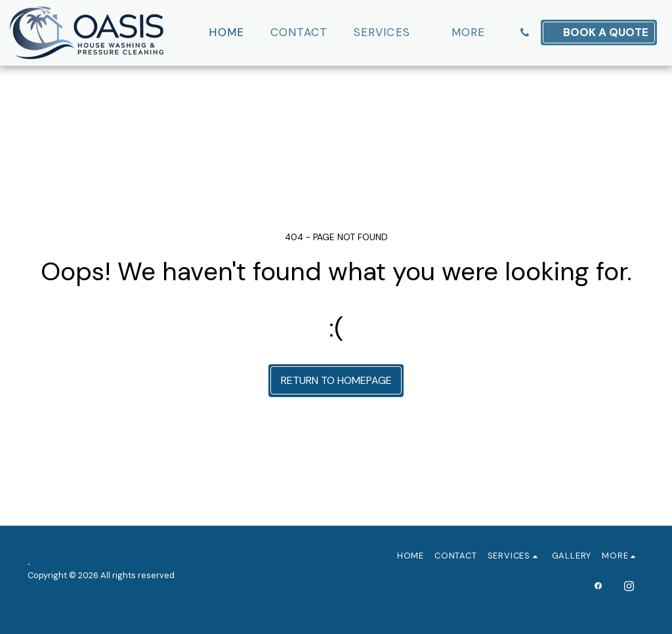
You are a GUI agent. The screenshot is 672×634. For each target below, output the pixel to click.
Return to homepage (336, 380)
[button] (389, 33)
